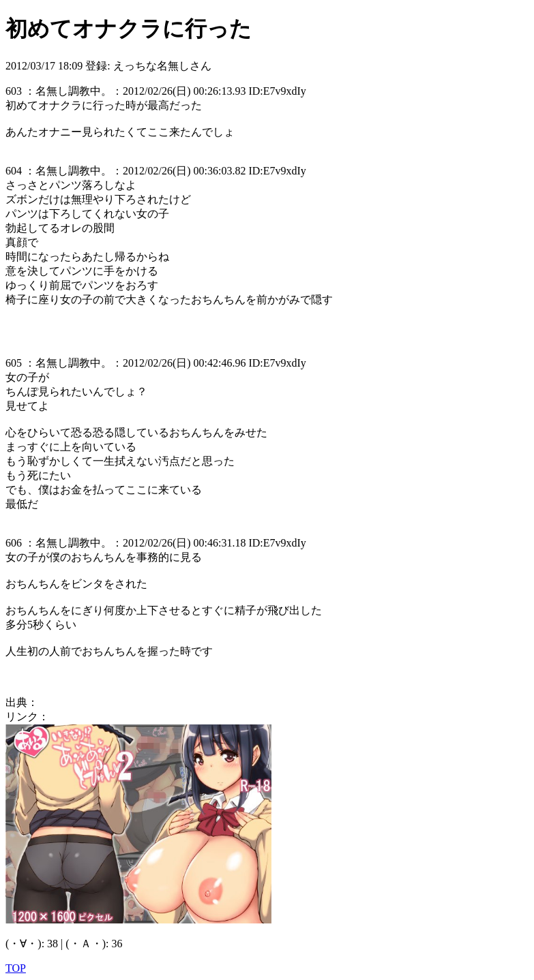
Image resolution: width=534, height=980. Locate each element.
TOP (16, 968)
